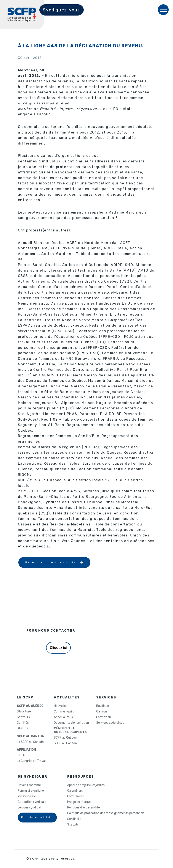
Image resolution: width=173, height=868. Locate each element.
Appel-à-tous (63, 717)
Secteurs (23, 717)
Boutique (103, 706)
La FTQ (22, 755)
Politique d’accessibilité (84, 808)
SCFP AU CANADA (30, 736)
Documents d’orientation (71, 723)
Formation (104, 717)
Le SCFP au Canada (30, 742)
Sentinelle (74, 819)
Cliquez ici (58, 648)
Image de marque (79, 802)
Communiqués (64, 712)
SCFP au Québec (65, 738)
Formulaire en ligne (31, 791)
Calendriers (75, 791)
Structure (24, 712)
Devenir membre (29, 785)
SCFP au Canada (65, 743)
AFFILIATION (26, 750)
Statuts (23, 728)
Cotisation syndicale (32, 802)
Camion (102, 712)
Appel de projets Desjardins (86, 785)
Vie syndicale (27, 796)
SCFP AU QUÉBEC (30, 706)
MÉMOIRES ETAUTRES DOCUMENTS (70, 730)
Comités (23, 723)
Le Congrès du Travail (32, 761)
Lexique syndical (29, 808)
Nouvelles (61, 706)
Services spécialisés (110, 723)
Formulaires (75, 796)
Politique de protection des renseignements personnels (106, 813)
